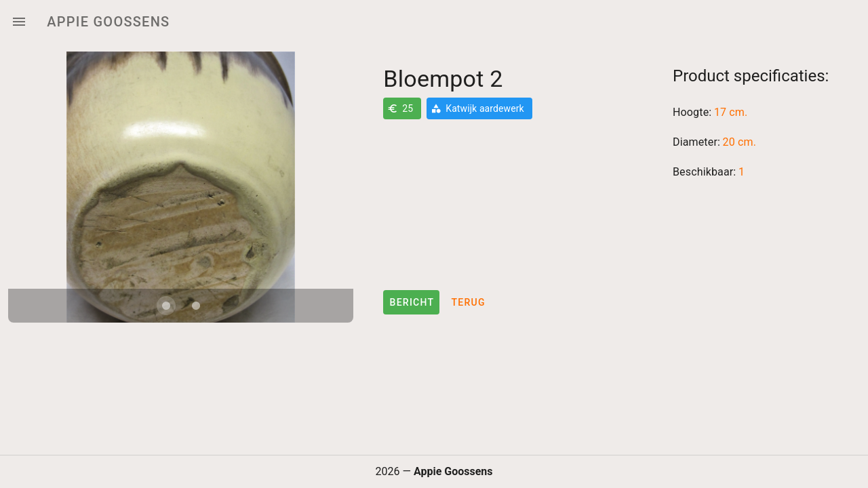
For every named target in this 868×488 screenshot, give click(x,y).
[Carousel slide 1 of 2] (166, 306)
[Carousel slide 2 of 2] (196, 306)
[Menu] (19, 22)
